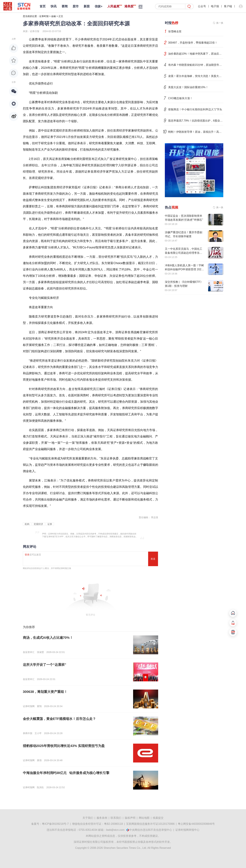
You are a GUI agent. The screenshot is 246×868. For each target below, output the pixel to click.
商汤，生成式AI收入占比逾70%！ (48, 638)
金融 (53, 16)
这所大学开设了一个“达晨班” (45, 665)
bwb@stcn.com (115, 830)
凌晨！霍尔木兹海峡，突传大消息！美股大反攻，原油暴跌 (196, 76)
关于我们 (88, 818)
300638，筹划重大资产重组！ (45, 692)
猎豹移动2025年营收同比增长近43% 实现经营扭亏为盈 (64, 746)
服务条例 (102, 818)
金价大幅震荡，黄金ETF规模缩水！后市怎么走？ (59, 719)
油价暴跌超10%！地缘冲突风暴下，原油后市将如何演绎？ (196, 54)
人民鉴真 (113, 6)
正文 (61, 16)
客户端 (228, 6)
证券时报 (44, 16)
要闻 (65, 6)
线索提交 (158, 818)
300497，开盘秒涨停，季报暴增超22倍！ (193, 43)
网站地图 (144, 818)
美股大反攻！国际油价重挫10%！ (188, 87)
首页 (43, 6)
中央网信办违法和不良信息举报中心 (151, 830)
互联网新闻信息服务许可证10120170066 (150, 824)
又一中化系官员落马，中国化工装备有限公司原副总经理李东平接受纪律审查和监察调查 (184, 253)
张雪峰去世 (175, 31)
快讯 (54, 6)
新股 (87, 6)
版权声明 (130, 818)
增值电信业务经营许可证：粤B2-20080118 (97, 824)
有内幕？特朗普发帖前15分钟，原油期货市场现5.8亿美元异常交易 (196, 65)
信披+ (99, 6)
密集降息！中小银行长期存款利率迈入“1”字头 (195, 109)
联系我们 (116, 818)
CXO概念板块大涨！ (180, 98)
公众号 (202, 6)
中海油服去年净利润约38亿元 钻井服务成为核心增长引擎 (66, 773)
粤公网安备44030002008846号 (196, 824)
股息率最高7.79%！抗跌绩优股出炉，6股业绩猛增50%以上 (196, 121)
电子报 (215, 6)
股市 (76, 6)
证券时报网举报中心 (187, 830)
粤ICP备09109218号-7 (55, 824)
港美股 (129, 6)
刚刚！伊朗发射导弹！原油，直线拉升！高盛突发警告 (196, 132)
